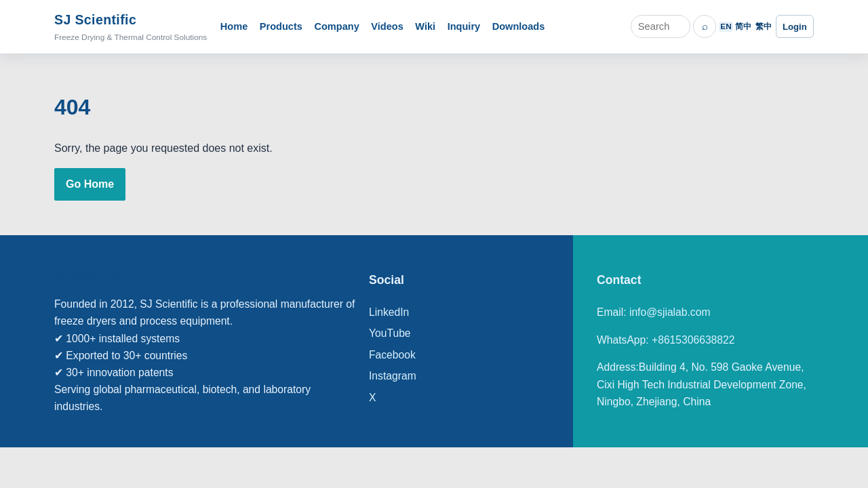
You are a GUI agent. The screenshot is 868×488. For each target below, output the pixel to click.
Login (795, 27)
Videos (387, 26)
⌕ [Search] (705, 26)
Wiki (425, 26)
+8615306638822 (693, 340)
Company (336, 26)
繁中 (764, 26)
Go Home (90, 184)
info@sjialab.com (670, 312)
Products (281, 26)
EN (726, 26)
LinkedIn (389, 312)
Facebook (392, 355)
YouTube (390, 333)
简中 (743, 26)
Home (234, 26)
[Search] (660, 26)
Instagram (393, 376)
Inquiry (464, 26)
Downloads (519, 26)
